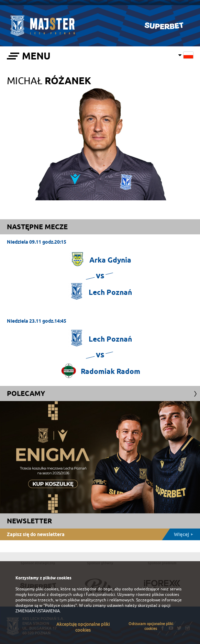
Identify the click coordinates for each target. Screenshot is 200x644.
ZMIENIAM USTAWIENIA (38, 611)
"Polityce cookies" (60, 606)
